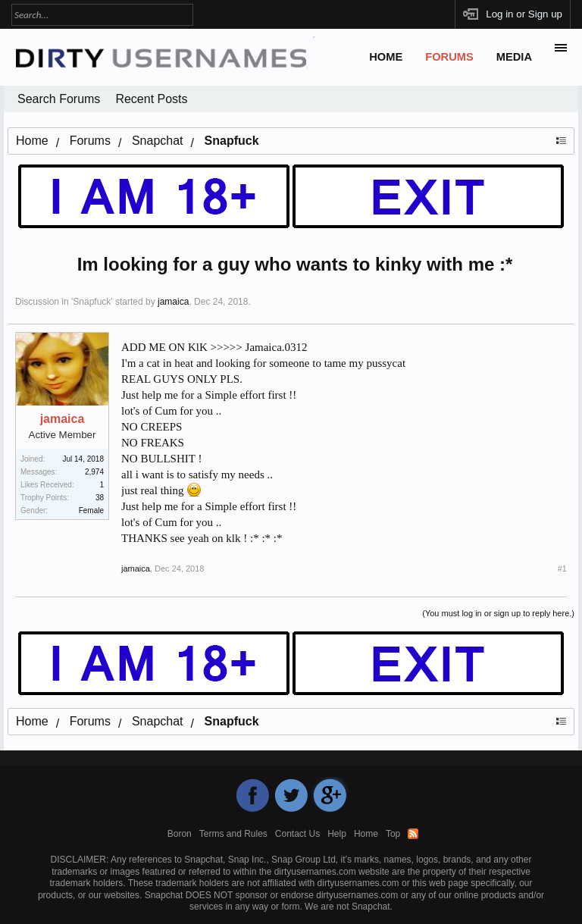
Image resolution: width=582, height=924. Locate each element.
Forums (449, 57)
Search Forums (59, 99)
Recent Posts (151, 99)
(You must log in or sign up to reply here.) (498, 613)
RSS (413, 834)
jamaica (173, 302)
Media (514, 57)
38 (100, 498)
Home (386, 57)
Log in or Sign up (524, 14)
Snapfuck (92, 302)
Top (393, 834)
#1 (562, 568)
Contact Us (297, 834)
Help (337, 834)
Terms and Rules (233, 834)
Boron (180, 834)
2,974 (94, 472)
